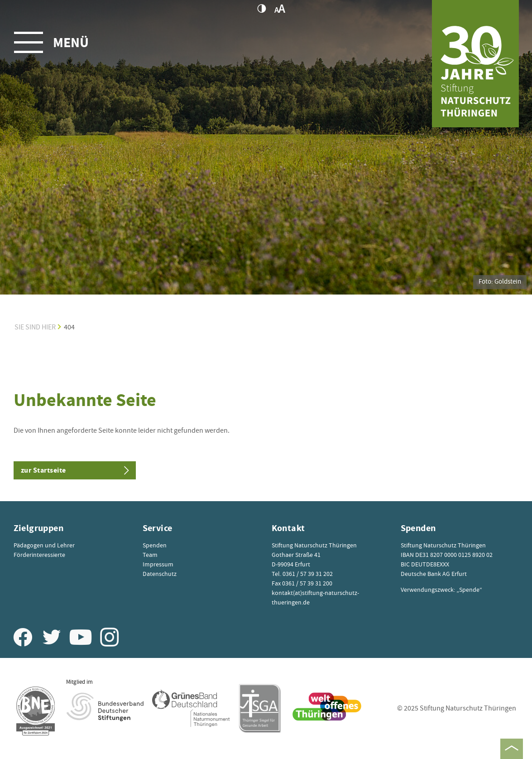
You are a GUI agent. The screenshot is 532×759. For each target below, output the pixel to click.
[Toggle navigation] (56, 42)
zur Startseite (43, 470)
